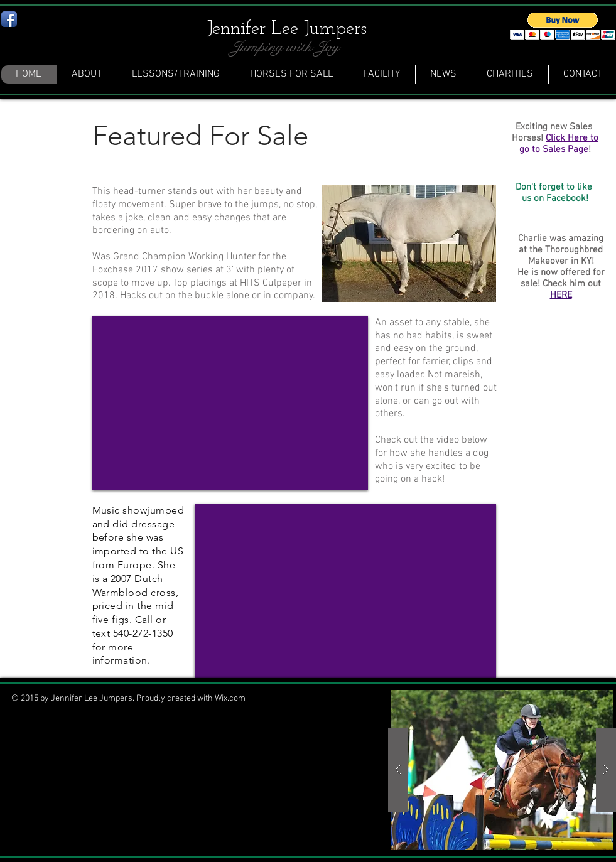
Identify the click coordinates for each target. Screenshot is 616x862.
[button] (502, 770)
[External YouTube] (230, 403)
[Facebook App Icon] (9, 19)
